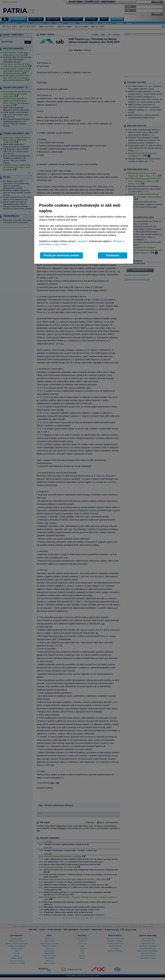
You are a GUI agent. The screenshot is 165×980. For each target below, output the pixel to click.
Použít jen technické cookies (61, 255)
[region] (84, 230)
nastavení (82, 241)
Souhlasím (113, 255)
